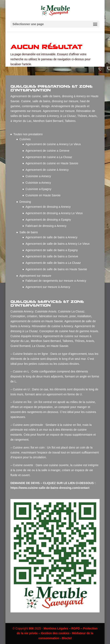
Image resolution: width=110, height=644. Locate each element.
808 (31, 628)
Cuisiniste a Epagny (38, 189)
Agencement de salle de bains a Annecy (51, 237)
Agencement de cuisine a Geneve (47, 151)
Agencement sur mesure (35, 276)
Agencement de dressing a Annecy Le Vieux (54, 213)
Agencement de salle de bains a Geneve (52, 256)
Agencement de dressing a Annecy (48, 207)
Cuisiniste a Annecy (38, 176)
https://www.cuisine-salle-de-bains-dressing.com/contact (50, 488)
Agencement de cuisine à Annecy (47, 170)
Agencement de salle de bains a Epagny (52, 250)
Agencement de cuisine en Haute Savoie (52, 163)
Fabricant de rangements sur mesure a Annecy (56, 281)
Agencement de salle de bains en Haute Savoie (56, 269)
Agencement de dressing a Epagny (48, 220)
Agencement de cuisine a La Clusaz (49, 157)
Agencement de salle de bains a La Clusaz (53, 263)
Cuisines (25, 139)
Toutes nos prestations (28, 134)
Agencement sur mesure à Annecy (48, 287)
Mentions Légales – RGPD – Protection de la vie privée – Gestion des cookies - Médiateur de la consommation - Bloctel (57, 633)
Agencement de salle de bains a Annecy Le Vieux (58, 244)
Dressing (25, 202)
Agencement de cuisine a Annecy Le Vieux (53, 144)
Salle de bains (29, 232)
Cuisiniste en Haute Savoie (43, 195)
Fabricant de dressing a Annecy (46, 226)
